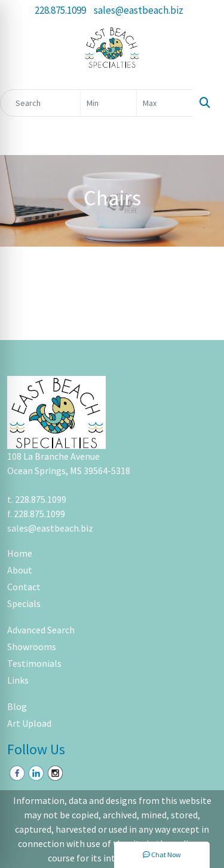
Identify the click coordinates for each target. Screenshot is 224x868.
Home (20, 553)
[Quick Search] (40, 103)
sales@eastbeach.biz (139, 10)
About (20, 570)
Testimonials (34, 663)
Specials (24, 603)
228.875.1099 (60, 10)
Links (18, 680)
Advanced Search (41, 630)
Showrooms (32, 647)
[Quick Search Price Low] (108, 103)
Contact (24, 587)
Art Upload (29, 723)
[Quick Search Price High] (165, 103)
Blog (17, 706)
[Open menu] (200, 137)
